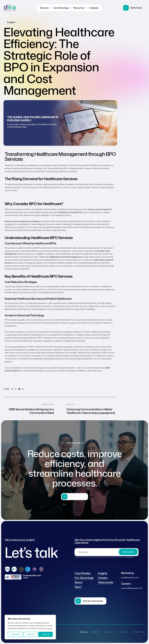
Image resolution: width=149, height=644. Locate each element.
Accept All (46, 634)
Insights (11, 22)
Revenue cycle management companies (22, 221)
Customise (15, 634)
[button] (134, 8)
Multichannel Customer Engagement (66, 257)
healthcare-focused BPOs (70, 212)
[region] (30, 627)
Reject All (31, 634)
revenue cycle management (100, 209)
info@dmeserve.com (130, 578)
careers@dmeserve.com (132, 588)
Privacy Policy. (129, 557)
